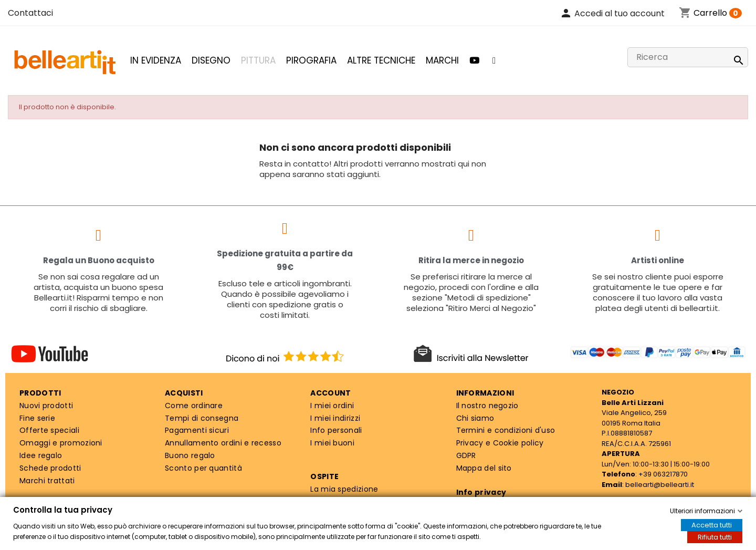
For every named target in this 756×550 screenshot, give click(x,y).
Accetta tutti (712, 525)
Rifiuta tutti (715, 537)
